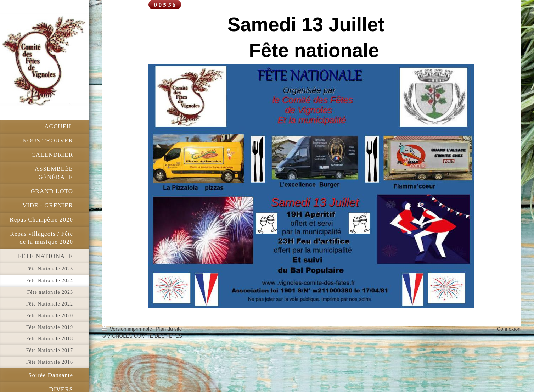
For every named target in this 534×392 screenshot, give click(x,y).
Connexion (509, 329)
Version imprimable (128, 329)
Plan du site (169, 329)
